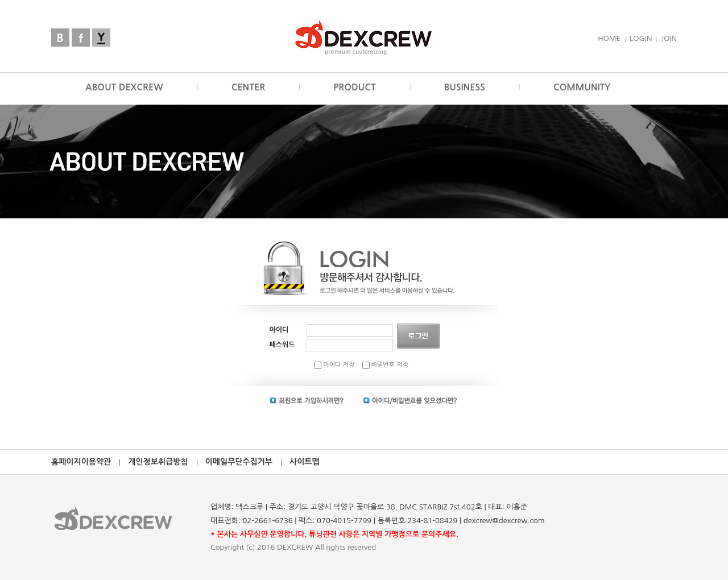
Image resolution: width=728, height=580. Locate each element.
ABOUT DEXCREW (124, 87)
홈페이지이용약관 (81, 462)
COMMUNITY (582, 87)
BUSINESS (465, 87)
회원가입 (307, 401)
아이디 (279, 330)
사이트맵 (305, 462)
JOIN (669, 38)
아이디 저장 (334, 365)
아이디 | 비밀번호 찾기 (410, 401)
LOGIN (641, 38)
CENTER (249, 87)
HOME (609, 38)
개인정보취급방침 (158, 462)
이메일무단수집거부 (239, 462)
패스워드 (282, 345)
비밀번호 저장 (385, 365)
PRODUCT (355, 87)
